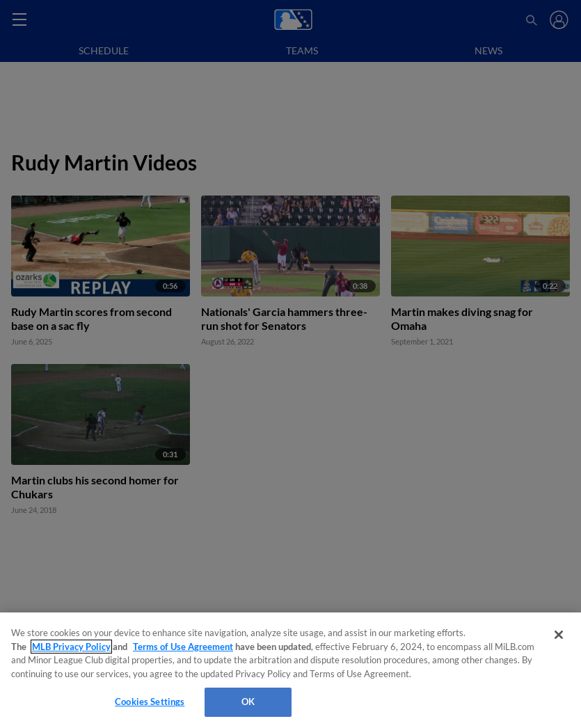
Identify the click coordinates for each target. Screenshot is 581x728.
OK (248, 702)
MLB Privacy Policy (71, 647)
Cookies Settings (150, 702)
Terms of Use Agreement (183, 647)
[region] (290, 670)
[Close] (559, 635)
